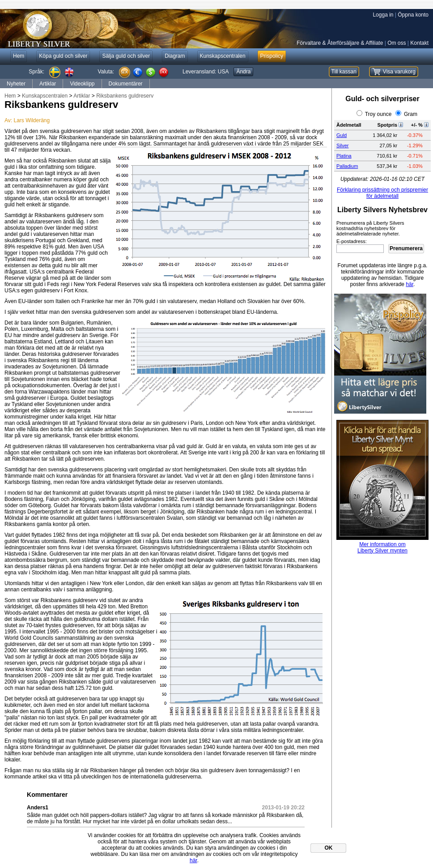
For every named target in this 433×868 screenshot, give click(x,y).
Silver (343, 145)
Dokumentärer (126, 84)
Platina (344, 156)
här (410, 284)
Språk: (36, 72)
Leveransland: (206, 72)
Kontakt (419, 43)
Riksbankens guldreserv (125, 96)
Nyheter (16, 84)
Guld (342, 135)
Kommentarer (47, 795)
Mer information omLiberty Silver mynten (382, 547)
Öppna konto (413, 15)
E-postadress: (352, 241)
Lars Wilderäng (32, 120)
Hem (10, 96)
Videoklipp (82, 84)
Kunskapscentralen (45, 96)
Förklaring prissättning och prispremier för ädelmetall (382, 193)
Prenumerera (406, 248)
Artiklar (48, 84)
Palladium (347, 166)
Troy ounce (378, 114)
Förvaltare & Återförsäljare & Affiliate (340, 43)
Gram (411, 114)
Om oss (397, 43)
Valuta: (106, 72)
